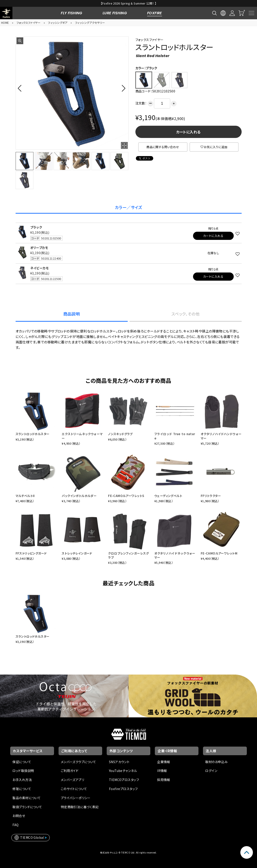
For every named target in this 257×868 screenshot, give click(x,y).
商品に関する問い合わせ (163, 147)
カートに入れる (189, 132)
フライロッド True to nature (175, 436)
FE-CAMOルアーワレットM (219, 553)
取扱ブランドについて (27, 807)
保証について (22, 762)
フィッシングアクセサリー (90, 23)
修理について (22, 789)
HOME (5, 23)
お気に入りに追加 (214, 147)
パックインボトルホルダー (79, 496)
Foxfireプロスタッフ (123, 789)
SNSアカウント (119, 762)
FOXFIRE (155, 13)
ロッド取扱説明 (23, 771)
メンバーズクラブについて (79, 762)
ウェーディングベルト (168, 496)
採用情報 (164, 780)
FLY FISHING (72, 13)
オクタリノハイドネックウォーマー (175, 555)
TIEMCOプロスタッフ (124, 780)
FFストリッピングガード (31, 553)
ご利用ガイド (70, 771)
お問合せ (19, 816)
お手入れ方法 (22, 780)
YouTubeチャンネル (123, 771)
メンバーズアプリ (72, 780)
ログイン (211, 771)
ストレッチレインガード (77, 553)
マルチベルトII (25, 496)
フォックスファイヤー (28, 23)
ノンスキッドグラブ (120, 434)
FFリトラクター (211, 496)
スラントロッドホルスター (33, 434)
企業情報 (164, 762)
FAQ (15, 825)
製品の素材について (27, 798)
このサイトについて (74, 789)
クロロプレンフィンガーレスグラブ (128, 555)
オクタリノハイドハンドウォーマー (221, 436)
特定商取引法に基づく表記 (80, 807)
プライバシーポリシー (76, 798)
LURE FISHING (115, 13)
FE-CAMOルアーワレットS (126, 496)
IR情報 (162, 771)
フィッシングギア (58, 23)
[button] (21, 88)
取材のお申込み (216, 762)
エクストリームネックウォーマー (82, 436)
